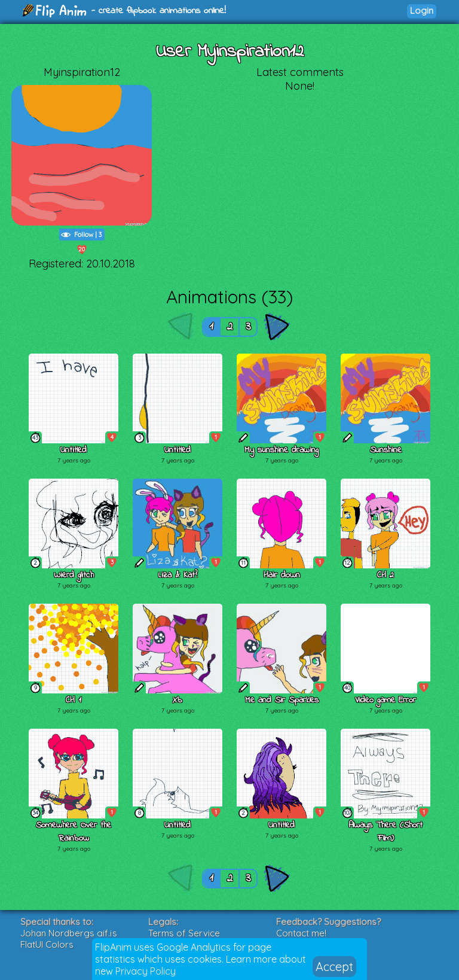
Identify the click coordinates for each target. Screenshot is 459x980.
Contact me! (301, 933)
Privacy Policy (146, 971)
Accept (334, 967)
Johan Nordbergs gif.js (69, 933)
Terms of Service (184, 933)
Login (422, 10)
